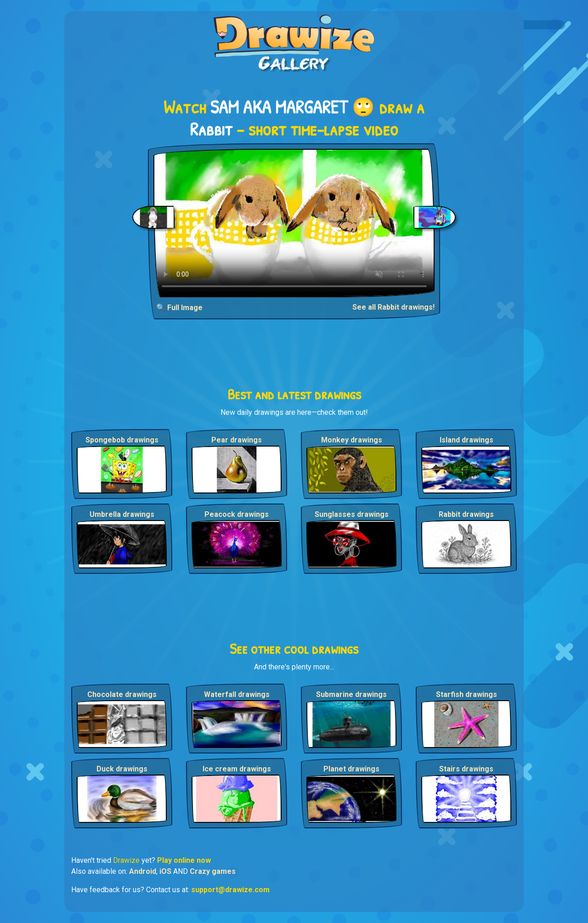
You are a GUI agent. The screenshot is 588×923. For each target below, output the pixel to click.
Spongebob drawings (122, 440)
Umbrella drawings (122, 514)
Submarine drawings (351, 694)
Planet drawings (351, 769)
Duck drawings (122, 769)
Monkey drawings (352, 440)
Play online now (184, 860)
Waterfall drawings (237, 694)
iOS (165, 871)
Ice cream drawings (237, 769)
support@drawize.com (230, 890)
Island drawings (466, 440)
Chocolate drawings (122, 694)
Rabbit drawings (466, 514)
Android (143, 871)
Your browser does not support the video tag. (294, 223)
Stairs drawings (466, 769)
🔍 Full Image (179, 308)
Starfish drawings (466, 694)
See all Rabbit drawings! (393, 307)
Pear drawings (237, 440)
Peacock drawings (237, 514)
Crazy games (213, 871)
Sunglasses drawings (352, 514)
